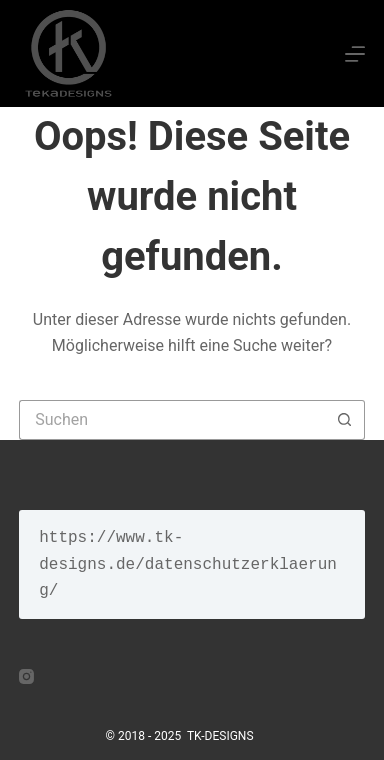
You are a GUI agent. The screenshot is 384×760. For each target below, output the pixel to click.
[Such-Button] (345, 420)
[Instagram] (26, 676)
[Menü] (355, 54)
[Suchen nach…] (172, 420)
